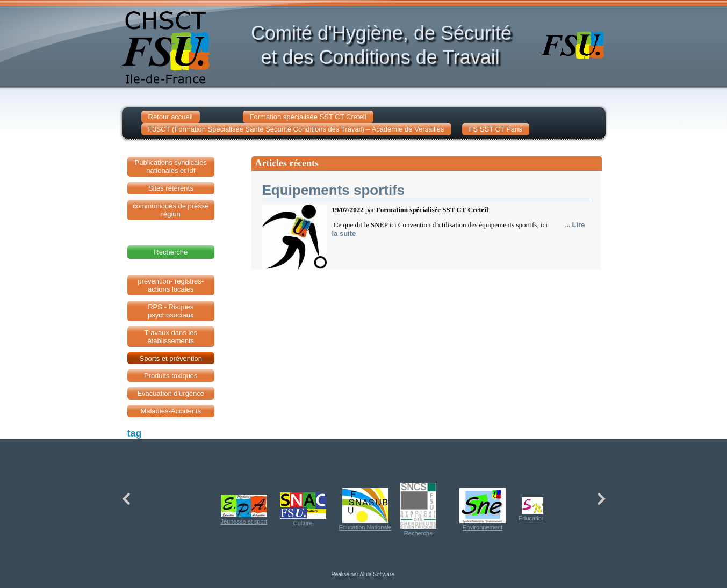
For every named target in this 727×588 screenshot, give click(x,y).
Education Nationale (365, 509)
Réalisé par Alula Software (362, 574)
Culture (303, 509)
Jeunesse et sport (244, 510)
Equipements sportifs (334, 190)
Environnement (483, 509)
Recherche (418, 510)
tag (135, 433)
